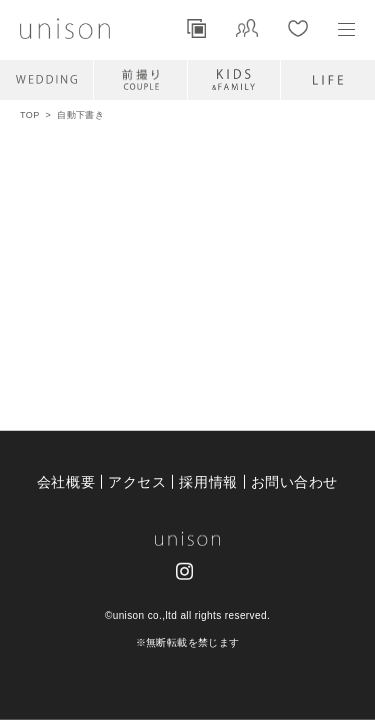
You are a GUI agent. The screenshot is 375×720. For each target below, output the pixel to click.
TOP (30, 115)
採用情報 (208, 481)
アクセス (137, 481)
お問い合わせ (294, 481)
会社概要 (66, 481)
